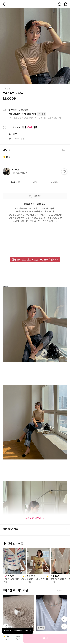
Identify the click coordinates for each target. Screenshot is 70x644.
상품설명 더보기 (35, 518)
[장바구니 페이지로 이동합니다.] (66, 4)
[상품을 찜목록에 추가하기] (22, 571)
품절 (45, 638)
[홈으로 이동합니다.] (60, 4)
